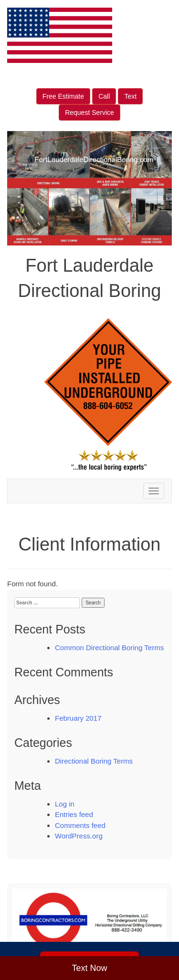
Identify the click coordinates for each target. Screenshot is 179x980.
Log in (65, 804)
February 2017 (78, 718)
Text (130, 96)
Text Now (89, 968)
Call (104, 96)
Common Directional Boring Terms (109, 648)
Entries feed (74, 814)
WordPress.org (79, 836)
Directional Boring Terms (94, 761)
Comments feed (80, 825)
